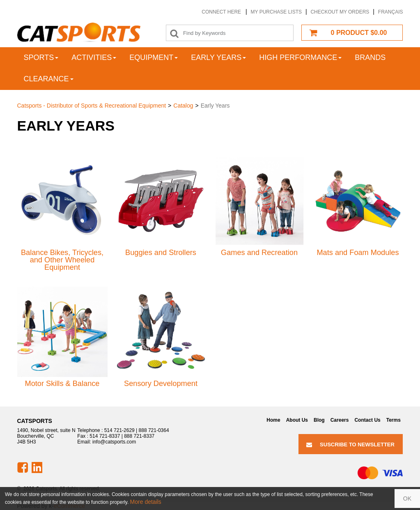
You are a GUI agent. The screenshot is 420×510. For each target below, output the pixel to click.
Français (391, 12)
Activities (94, 57)
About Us (297, 420)
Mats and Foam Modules (358, 253)
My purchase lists (276, 12)
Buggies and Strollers (161, 253)
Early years (218, 57)
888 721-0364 (154, 430)
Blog (319, 420)
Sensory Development (161, 384)
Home (273, 420)
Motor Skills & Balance (62, 384)
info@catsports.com (114, 442)
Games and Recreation (259, 253)
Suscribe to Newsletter (350, 445)
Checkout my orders (340, 12)
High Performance (300, 57)
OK (407, 499)
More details (146, 502)
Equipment (154, 57)
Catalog (183, 106)
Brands (370, 57)
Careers (340, 420)
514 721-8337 (105, 436)
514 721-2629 (119, 430)
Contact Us (367, 420)
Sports (41, 57)
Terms (394, 420)
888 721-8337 (139, 436)
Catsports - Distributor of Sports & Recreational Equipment (92, 106)
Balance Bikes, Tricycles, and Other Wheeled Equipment (62, 260)
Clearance (49, 79)
